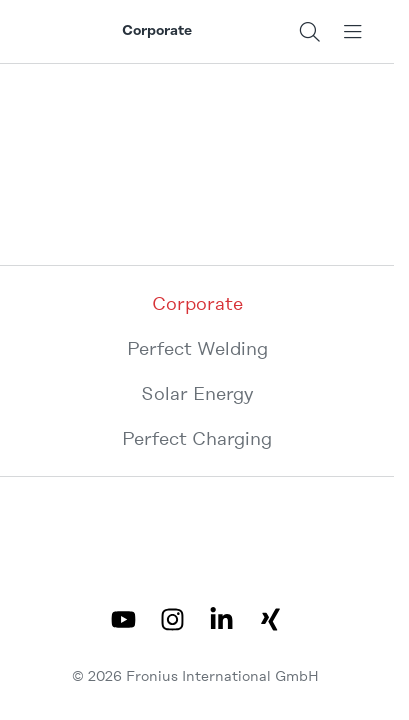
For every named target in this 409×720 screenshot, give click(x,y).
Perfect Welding (197, 348)
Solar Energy (197, 393)
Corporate (197, 303)
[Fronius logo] (67, 32)
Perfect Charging (197, 438)
